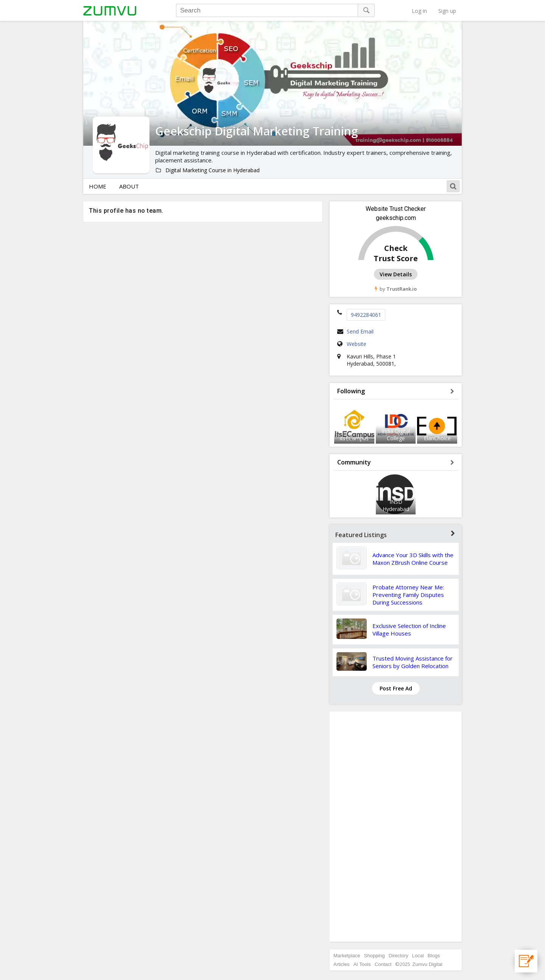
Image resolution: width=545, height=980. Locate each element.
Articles (342, 964)
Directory (399, 956)
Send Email (360, 331)
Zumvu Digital (427, 964)
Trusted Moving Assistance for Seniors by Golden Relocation (413, 662)
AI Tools (362, 964)
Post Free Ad (396, 688)
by (396, 289)
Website (357, 344)
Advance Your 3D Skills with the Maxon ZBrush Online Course (413, 559)
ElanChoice (437, 438)
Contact (383, 964)
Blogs (434, 956)
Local (418, 956)
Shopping (374, 956)
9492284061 (366, 315)
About (129, 186)
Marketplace (347, 956)
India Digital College (396, 435)
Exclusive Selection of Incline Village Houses (409, 629)
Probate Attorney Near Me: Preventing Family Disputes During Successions (408, 595)
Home (98, 186)
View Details (396, 274)
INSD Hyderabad (396, 505)
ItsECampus (354, 438)
